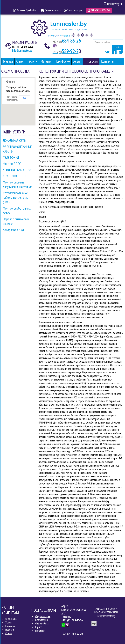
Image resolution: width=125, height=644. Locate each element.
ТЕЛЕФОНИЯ (11, 157)
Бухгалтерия (42, 620)
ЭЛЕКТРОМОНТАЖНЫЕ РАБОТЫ (17, 149)
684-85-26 (67, 41)
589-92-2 (66, 51)
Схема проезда (51, 10)
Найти (118, 47)
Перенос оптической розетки (16, 221)
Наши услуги (113, 4)
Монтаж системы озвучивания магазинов (18, 184)
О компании (11, 619)
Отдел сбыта (42, 623)
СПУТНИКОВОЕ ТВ (15, 176)
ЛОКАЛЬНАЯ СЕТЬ (14, 140)
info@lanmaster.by (22, 50)
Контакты (10, 626)
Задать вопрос (73, 10)
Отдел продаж (43, 616)
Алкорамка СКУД (14, 230)
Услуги (8, 622)
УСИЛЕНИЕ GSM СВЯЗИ (17, 170)
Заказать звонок (99, 10)
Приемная (40, 630)
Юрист (39, 627)
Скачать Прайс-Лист (26, 10)
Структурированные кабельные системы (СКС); (16, 197)
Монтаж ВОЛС (12, 163)
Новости (10, 630)
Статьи (9, 633)
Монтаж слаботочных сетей (17, 210)
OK (25, 98)
